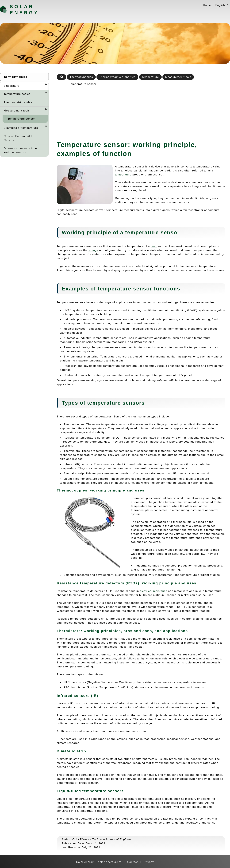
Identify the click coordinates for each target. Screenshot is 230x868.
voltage (93, 250)
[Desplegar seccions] (45, 85)
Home (207, 5)
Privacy (149, 862)
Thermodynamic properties (117, 77)
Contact (132, 862)
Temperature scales (17, 94)
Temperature (11, 86)
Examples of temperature (21, 128)
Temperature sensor (21, 119)
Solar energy (24, 10)
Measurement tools (17, 111)
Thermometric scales (18, 102)
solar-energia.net (110, 862)
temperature (123, 174)
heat (154, 246)
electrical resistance (153, 591)
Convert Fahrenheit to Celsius (19, 138)
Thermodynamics (15, 77)
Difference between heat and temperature (20, 150)
